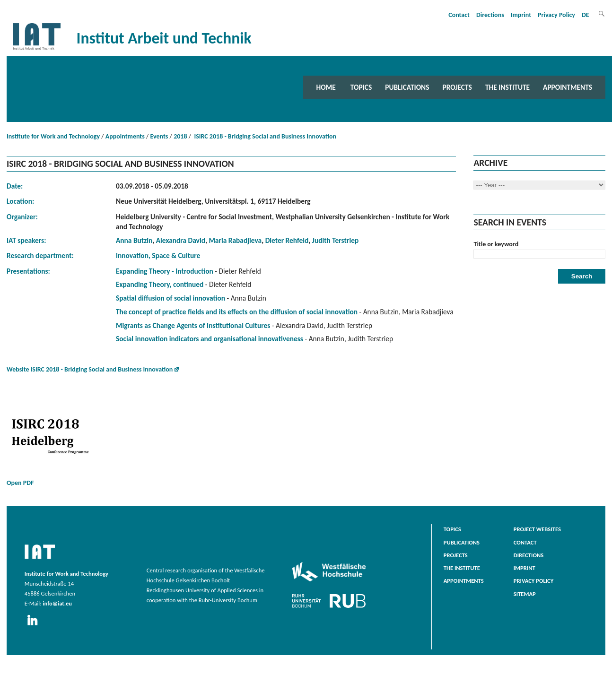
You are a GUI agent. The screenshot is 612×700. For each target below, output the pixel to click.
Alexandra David (181, 240)
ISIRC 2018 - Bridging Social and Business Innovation (264, 136)
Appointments (568, 87)
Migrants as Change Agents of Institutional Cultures (193, 325)
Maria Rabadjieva (235, 240)
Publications (407, 87)
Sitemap (525, 594)
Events (159, 136)
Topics (361, 87)
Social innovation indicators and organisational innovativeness (210, 339)
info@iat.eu (57, 603)
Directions (490, 15)
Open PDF (63, 441)
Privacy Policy (556, 15)
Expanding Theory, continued (160, 284)
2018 (180, 136)
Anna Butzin (134, 240)
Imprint (521, 15)
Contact (459, 15)
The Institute (507, 87)
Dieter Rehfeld (287, 240)
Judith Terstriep (335, 240)
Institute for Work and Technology (53, 136)
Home (326, 87)
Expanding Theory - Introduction (165, 271)
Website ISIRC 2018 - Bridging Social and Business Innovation (90, 369)
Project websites (537, 529)
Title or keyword (496, 244)
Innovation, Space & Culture (158, 255)
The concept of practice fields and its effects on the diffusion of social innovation (237, 312)
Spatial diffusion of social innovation (170, 298)
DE (586, 15)
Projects (457, 87)
